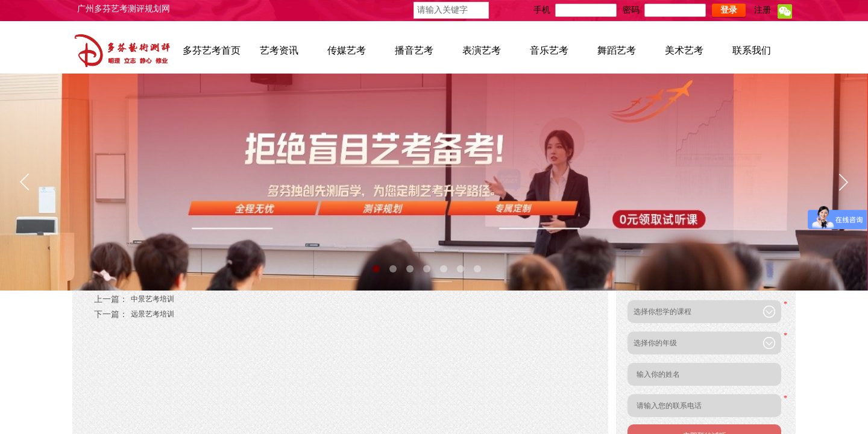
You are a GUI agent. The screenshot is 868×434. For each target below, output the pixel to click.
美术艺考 (684, 50)
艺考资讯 (279, 50)
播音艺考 (414, 50)
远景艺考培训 (134, 314)
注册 (763, 10)
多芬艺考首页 (212, 50)
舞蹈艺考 (617, 50)
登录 (729, 10)
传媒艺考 (347, 50)
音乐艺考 (549, 50)
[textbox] (451, 10)
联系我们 (752, 50)
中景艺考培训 (134, 299)
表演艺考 (482, 50)
